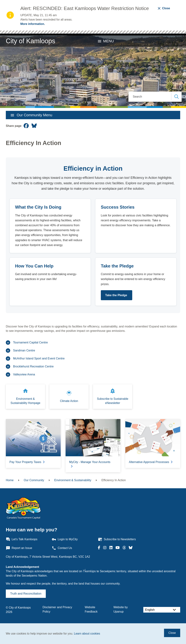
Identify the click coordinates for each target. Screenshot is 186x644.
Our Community (34, 480)
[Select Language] (162, 610)
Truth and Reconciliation (26, 594)
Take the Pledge (117, 295)
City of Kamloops (31, 41)
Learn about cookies (87, 634)
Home (10, 480)
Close (172, 633)
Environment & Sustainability (73, 480)
